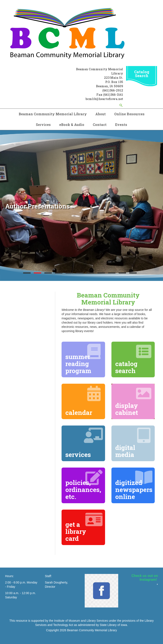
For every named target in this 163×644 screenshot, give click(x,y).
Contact (100, 125)
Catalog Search (142, 74)
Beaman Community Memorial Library (53, 114)
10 (122, 273)
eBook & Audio (72, 125)
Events (121, 125)
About (100, 114)
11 (133, 273)
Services (43, 125)
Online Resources (129, 114)
